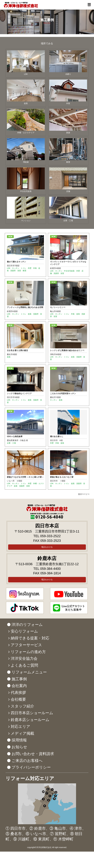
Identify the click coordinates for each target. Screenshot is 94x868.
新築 (68, 121)
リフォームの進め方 (28, 652)
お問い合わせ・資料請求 (33, 754)
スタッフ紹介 (22, 706)
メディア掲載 (22, 733)
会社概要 (18, 699)
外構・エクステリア (26, 121)
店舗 (68, 180)
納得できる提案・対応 (30, 638)
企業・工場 (68, 209)
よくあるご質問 (24, 665)
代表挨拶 (18, 693)
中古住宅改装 (26, 180)
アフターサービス (26, 645)
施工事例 (19, 679)
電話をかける (47, 547)
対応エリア (20, 727)
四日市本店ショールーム (32, 713)
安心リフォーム (24, 631)
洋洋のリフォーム (27, 625)
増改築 (26, 151)
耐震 (68, 151)
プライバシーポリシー (31, 767)
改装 (26, 92)
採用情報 (19, 740)
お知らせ (19, 747)
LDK (26, 63)
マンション (26, 209)
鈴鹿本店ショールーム (30, 720)
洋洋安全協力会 (24, 658)
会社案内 (19, 686)
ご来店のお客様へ (27, 761)
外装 (68, 92)
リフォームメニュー (29, 672)
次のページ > (84, 494)
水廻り (68, 63)
